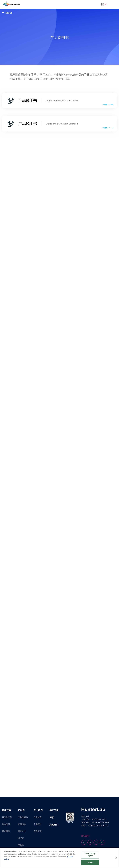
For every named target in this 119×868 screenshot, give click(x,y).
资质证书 (38, 831)
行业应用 (6, 824)
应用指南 (22, 824)
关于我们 (38, 810)
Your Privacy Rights (90, 855)
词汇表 (21, 838)
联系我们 (54, 825)
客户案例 (6, 831)
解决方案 (6, 810)
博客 (52, 818)
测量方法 (22, 831)
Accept (90, 862)
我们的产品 (7, 817)
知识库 (7, 13)
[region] (59, 858)
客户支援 (54, 810)
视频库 (21, 845)
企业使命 (38, 817)
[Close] (116, 858)
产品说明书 (23, 817)
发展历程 (38, 824)
